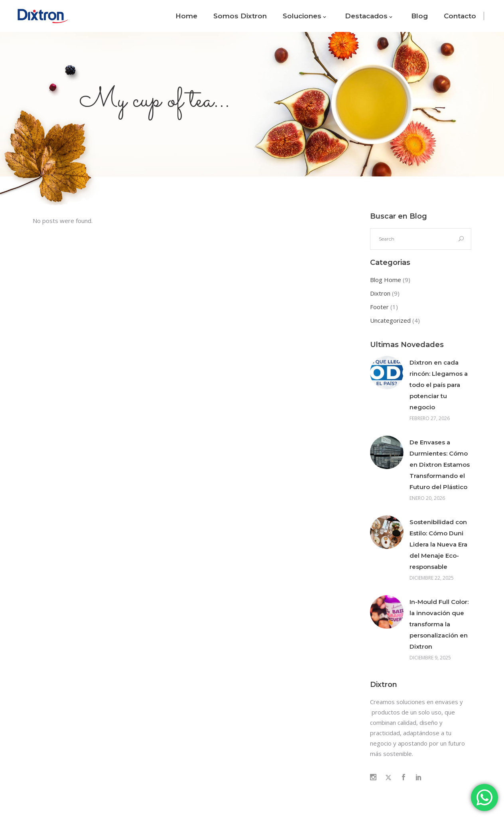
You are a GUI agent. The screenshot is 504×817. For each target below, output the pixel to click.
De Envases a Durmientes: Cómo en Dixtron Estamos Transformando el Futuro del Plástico (440, 465)
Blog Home (386, 280)
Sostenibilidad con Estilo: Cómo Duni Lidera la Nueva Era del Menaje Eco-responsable (438, 544)
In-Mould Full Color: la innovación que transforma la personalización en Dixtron (439, 624)
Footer (379, 307)
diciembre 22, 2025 (432, 578)
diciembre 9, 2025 (430, 658)
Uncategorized (390, 320)
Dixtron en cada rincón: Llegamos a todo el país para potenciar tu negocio (439, 385)
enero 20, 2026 (427, 498)
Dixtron (380, 293)
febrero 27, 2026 (430, 418)
